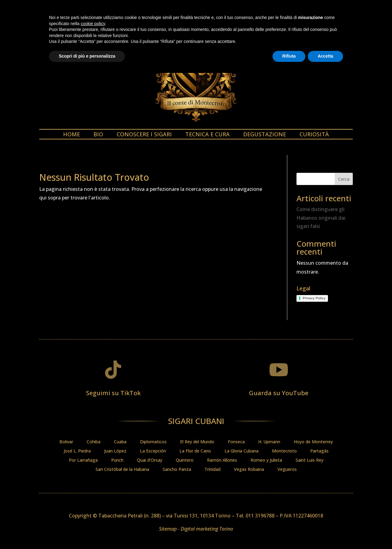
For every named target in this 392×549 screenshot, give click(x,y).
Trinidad (213, 470)
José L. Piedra (77, 451)
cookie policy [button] (93, 500)
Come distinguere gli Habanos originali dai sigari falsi (321, 218)
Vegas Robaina (249, 470)
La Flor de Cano (195, 451)
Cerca (344, 179)
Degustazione (265, 135)
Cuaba (120, 442)
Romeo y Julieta (266, 460)
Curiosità (314, 135)
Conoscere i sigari (144, 135)
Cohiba (94, 442)
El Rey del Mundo (197, 442)
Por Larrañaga (83, 460)
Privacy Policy (314, 298)
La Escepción (153, 451)
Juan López (115, 451)
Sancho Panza (177, 470)
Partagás (319, 451)
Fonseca (236, 442)
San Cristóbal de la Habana (122, 470)
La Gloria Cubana (241, 451)
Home (72, 135)
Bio (98, 135)
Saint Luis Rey (309, 460)
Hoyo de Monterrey (313, 442)
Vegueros (287, 470)
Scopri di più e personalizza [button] (87, 532)
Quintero (185, 460)
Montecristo (284, 451)
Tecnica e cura (207, 135)
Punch (117, 460)
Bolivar (66, 442)
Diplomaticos (153, 442)
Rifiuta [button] (289, 532)
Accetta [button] (325, 532)
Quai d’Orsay (150, 460)
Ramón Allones (222, 460)
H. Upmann (269, 442)
